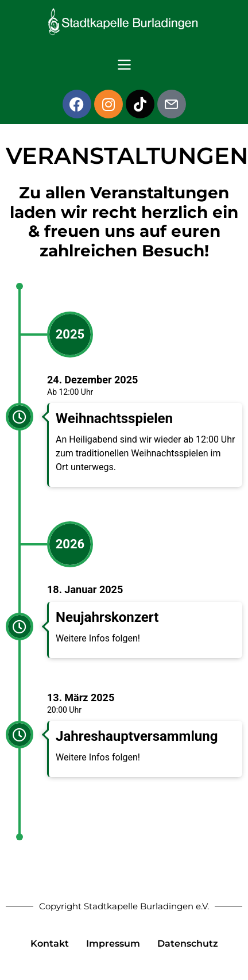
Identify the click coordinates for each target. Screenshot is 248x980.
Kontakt (50, 944)
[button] (124, 66)
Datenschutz (188, 944)
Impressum (113, 944)
